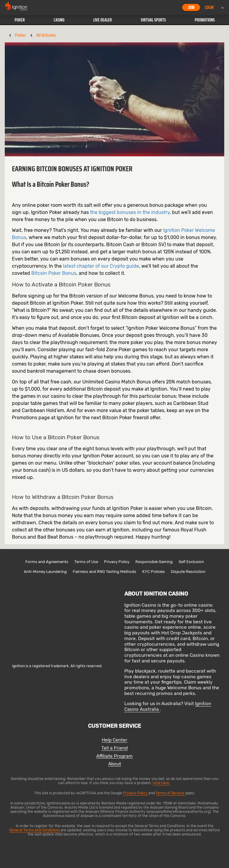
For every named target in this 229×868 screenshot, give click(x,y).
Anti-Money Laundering (45, 572)
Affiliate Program (114, 756)
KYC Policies (154, 572)
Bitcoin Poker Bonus (54, 273)
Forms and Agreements (47, 562)
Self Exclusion (191, 562)
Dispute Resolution (188, 572)
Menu (222, 7)
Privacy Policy (117, 562)
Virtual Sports (153, 20)
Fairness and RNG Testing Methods (105, 572)
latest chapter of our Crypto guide (101, 266)
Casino (59, 20)
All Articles (46, 35)
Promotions (205, 20)
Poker (20, 20)
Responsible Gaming (154, 562)
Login (209, 7)
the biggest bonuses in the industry (130, 212)
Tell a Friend (114, 748)
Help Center (114, 740)
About (115, 764)
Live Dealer (103, 20)
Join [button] (191, 7)
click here (161, 783)
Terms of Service (170, 793)
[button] (20, 20)
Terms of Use (86, 562)
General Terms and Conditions (35, 830)
